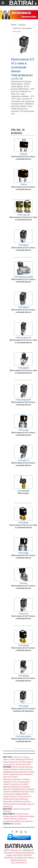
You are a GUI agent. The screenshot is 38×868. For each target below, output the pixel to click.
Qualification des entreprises (21, 774)
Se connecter (27, 821)
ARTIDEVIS (18, 855)
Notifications (9, 858)
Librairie (16, 809)
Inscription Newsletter (12, 821)
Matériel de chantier (21, 792)
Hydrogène (16, 789)
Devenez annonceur (18, 819)
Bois (24, 789)
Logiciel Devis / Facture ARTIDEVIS (17, 764)
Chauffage (22, 25)
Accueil (14, 25)
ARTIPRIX (27, 855)
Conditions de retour (18, 860)
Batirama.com (16, 850)
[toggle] (3, 3)
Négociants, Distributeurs (13, 801)
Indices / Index (9, 759)
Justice (27, 801)
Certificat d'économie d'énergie (15, 799)
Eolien (15, 777)
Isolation (26, 779)
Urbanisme (7, 782)
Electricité (7, 777)
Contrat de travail (25, 767)
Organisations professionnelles (15, 772)
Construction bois (25, 769)
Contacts (17, 824)
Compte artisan (22, 814)
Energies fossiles (10, 769)
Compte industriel (10, 816)
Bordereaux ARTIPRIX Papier (21, 762)
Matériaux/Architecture (12, 779)
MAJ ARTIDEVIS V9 (19, 863)
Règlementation (22, 794)
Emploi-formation (10, 797)
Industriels (16, 787)
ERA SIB (18, 79)
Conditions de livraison (24, 858)
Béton (15, 767)
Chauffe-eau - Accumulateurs (22, 28)
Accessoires (17, 32)
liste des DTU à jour (21, 757)
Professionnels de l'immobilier (15, 804)
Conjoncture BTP (24, 797)
